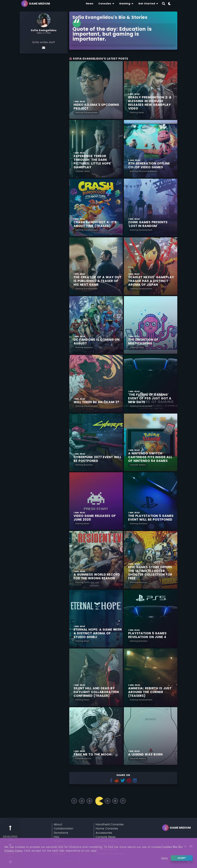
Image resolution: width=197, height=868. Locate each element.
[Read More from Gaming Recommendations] (144, 171)
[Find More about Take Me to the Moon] (96, 736)
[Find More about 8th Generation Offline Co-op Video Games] (151, 149)
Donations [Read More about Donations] (61, 833)
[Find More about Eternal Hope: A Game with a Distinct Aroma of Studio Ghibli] (96, 619)
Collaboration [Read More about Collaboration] (64, 829)
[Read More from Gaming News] (137, 112)
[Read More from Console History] (138, 465)
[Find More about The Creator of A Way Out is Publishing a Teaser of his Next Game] (96, 266)
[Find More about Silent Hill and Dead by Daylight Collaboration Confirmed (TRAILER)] (96, 677)
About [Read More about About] (58, 825)
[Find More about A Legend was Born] (151, 736)
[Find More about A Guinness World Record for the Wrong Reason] (96, 560)
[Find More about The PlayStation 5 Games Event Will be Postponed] (151, 501)
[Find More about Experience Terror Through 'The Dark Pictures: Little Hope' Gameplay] (96, 149)
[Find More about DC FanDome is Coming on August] (96, 325)
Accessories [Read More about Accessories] (104, 833)
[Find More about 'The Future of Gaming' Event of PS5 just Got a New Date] (151, 384)
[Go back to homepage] (36, 4)
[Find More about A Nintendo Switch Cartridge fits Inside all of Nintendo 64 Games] (151, 442)
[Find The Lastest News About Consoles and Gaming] (90, 4)
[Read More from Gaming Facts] (137, 347)
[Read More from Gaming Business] (84, 347)
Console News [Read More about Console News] (106, 837)
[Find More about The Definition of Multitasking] (151, 325)
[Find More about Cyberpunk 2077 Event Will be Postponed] (96, 442)
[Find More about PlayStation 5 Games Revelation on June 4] (151, 619)
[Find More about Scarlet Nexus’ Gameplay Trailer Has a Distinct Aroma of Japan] (151, 266)
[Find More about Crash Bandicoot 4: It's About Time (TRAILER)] (96, 207)
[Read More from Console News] (83, 171)
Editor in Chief (44, 33)
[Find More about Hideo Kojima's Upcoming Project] (96, 90)
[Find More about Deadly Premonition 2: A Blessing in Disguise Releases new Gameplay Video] (151, 90)
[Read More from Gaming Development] (86, 112)
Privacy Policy (14, 851)
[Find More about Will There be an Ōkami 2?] (96, 384)
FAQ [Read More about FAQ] (57, 837)
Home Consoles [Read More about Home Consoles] (107, 829)
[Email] (44, 48)
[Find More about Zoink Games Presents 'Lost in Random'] (151, 207)
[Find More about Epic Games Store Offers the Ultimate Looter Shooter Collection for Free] (151, 560)
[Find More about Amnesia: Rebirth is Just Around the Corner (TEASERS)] (151, 677)
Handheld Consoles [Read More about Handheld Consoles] (110, 825)
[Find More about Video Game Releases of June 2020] (96, 501)
